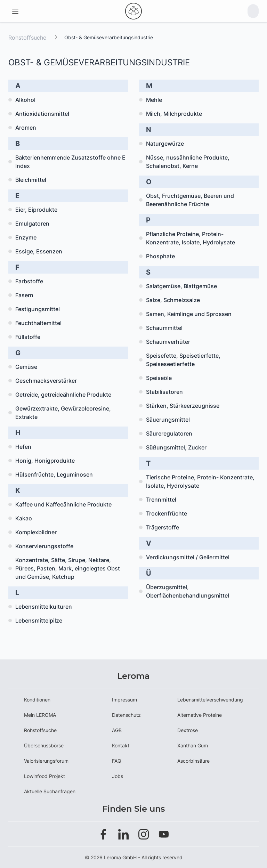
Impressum (124, 700)
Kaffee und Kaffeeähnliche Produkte (63, 504)
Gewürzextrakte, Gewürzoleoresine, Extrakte (63, 413)
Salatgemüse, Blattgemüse (181, 286)
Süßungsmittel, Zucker (176, 447)
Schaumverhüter (168, 342)
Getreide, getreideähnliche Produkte (63, 395)
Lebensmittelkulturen (44, 607)
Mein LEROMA (40, 715)
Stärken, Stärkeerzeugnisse (183, 406)
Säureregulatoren (169, 433)
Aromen (26, 128)
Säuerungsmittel (168, 420)
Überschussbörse (44, 745)
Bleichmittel (31, 180)
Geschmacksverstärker (46, 381)
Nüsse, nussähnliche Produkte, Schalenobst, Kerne (188, 162)
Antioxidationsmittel (42, 114)
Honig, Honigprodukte (45, 461)
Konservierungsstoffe (44, 546)
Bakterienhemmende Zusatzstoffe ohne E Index (70, 162)
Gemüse (26, 367)
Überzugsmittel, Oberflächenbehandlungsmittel (188, 591)
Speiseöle (159, 378)
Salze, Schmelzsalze (173, 300)
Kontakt (121, 745)
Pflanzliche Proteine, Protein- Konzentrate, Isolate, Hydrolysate (191, 238)
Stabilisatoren (164, 392)
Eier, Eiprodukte (36, 210)
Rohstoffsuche (27, 38)
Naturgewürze (165, 144)
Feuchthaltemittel (38, 323)
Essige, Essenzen (39, 251)
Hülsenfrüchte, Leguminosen (54, 474)
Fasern (24, 295)
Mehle (154, 100)
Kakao (24, 518)
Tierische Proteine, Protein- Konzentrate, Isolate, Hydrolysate (200, 481)
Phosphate (160, 256)
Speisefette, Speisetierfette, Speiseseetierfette (183, 360)
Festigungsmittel (38, 309)
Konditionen (37, 700)
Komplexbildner (36, 532)
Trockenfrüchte (167, 513)
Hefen (23, 447)
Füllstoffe (28, 337)
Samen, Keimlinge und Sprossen (189, 314)
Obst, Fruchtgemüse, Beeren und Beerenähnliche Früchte (190, 200)
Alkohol (25, 100)
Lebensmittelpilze (39, 620)
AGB (117, 730)
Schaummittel (164, 328)
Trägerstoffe (163, 527)
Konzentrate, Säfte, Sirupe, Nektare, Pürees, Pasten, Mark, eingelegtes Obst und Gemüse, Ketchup (68, 568)
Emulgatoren (32, 224)
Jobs (118, 776)
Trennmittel (161, 500)
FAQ (117, 761)
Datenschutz (126, 715)
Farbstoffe (29, 281)
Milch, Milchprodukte (174, 114)
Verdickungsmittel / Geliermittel (188, 557)
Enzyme (26, 237)
